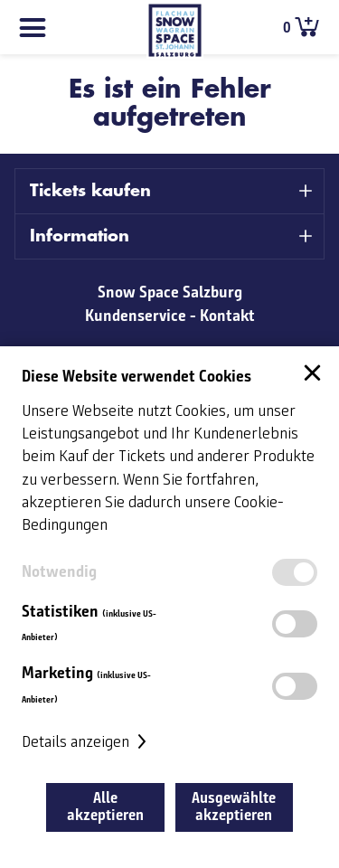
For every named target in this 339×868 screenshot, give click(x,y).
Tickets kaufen (90, 191)
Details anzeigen (86, 742)
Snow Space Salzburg (170, 292)
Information (80, 236)
